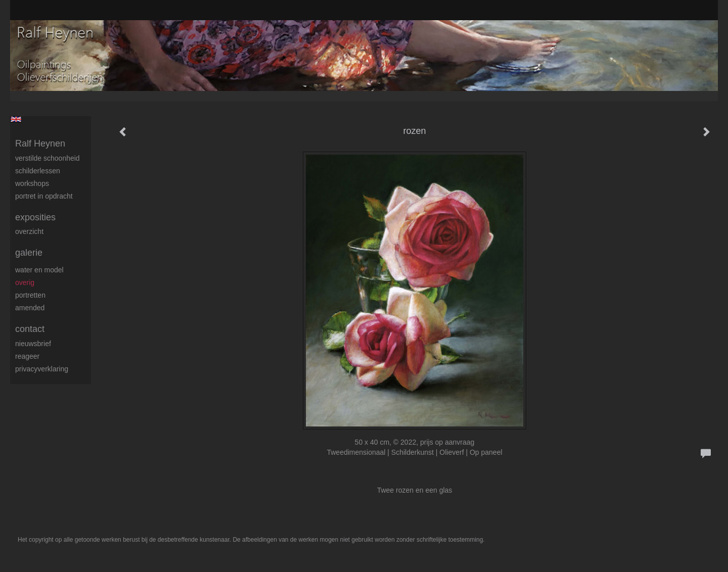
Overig (25, 282)
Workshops (32, 183)
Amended (30, 308)
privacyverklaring (42, 369)
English (16, 119)
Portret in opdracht (44, 196)
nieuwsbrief (33, 344)
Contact (30, 329)
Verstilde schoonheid (48, 158)
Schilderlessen (38, 171)
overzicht (29, 231)
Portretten (30, 295)
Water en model (39, 270)
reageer (27, 356)
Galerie (29, 253)
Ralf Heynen (40, 144)
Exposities (35, 217)
